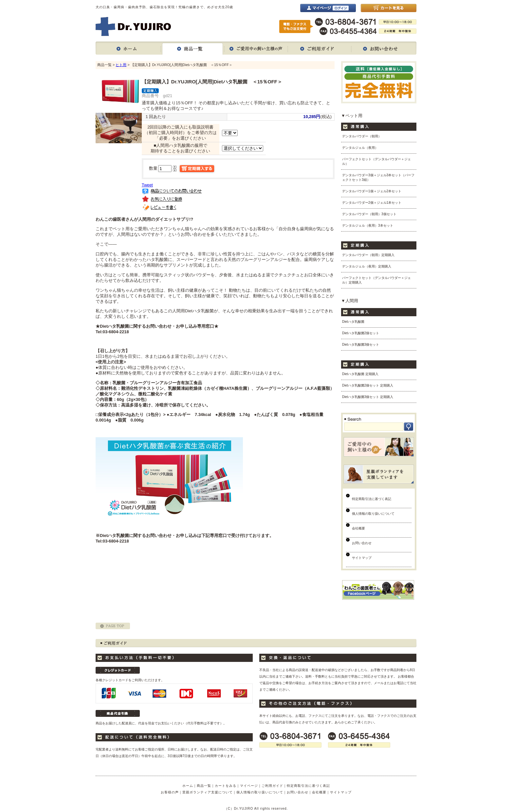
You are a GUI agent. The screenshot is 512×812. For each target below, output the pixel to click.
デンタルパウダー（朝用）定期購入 (368, 255)
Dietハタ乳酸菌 (353, 322)
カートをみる (226, 786)
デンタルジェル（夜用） (360, 148)
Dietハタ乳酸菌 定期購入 (360, 374)
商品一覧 (192, 48)
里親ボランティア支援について (208, 792)
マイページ (249, 786)
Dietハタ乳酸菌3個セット (361, 345)
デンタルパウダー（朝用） (362, 136)
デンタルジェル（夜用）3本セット (368, 225)
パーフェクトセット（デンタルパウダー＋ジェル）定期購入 (376, 280)
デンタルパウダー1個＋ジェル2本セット (372, 191)
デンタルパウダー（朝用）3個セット (369, 214)
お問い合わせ (384, 48)
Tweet (147, 185)
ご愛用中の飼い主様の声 (256, 48)
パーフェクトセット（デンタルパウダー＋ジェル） (376, 161)
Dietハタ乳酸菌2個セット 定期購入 (368, 385)
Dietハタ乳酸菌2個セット (361, 333)
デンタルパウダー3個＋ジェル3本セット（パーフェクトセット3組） (378, 177)
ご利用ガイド (320, 48)
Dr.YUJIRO (133, 26)
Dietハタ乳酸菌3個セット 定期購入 (368, 397)
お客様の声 (170, 792)
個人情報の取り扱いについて (373, 514)
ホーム (128, 48)
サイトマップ (362, 558)
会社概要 (358, 528)
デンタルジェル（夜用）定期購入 (367, 266)
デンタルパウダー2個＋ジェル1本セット (372, 203)
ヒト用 (121, 65)
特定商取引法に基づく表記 (372, 499)
